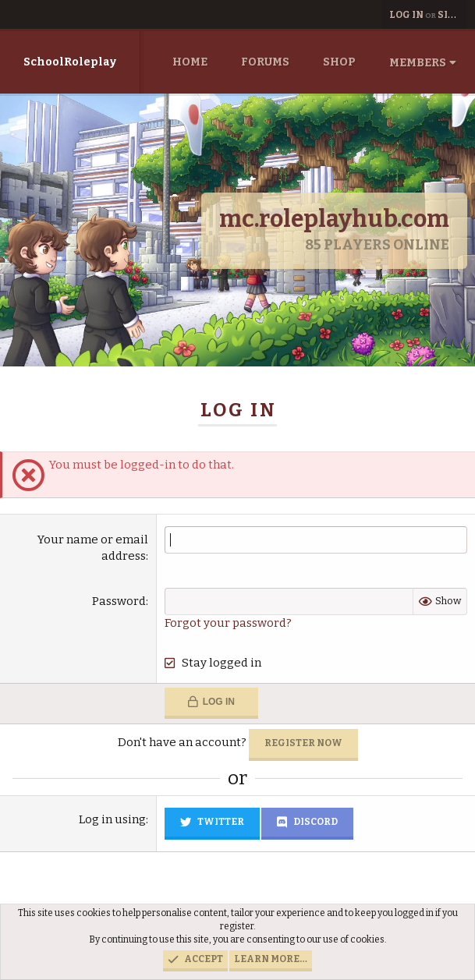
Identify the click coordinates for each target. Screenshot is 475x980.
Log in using (112, 819)
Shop (339, 62)
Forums (265, 62)
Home (190, 62)
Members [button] (418, 63)
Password (119, 601)
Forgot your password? (228, 623)
